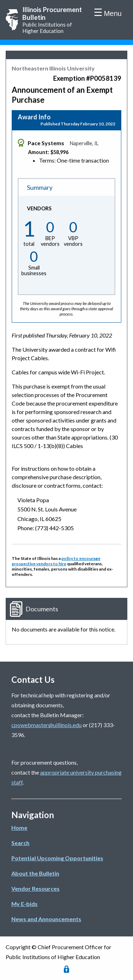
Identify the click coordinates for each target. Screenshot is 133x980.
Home (19, 828)
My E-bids (24, 904)
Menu (113, 13)
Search (20, 843)
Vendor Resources (35, 888)
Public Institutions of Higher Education (54, 20)
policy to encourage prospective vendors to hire (56, 561)
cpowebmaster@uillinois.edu (46, 725)
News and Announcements (46, 919)
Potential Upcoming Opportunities (57, 858)
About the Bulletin (35, 873)
